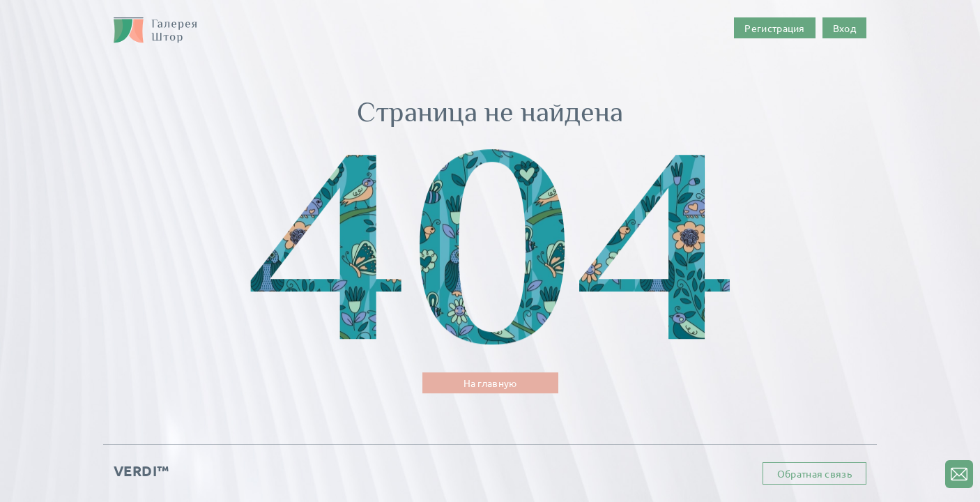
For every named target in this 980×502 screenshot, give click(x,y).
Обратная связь (814, 473)
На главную (490, 383)
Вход (844, 28)
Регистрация (774, 28)
